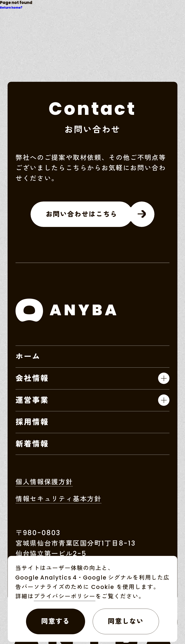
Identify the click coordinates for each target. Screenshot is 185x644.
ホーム (28, 356)
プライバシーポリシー (65, 596)
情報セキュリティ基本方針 (59, 500)
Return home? (11, 8)
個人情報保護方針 (44, 483)
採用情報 (32, 422)
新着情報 (32, 444)
